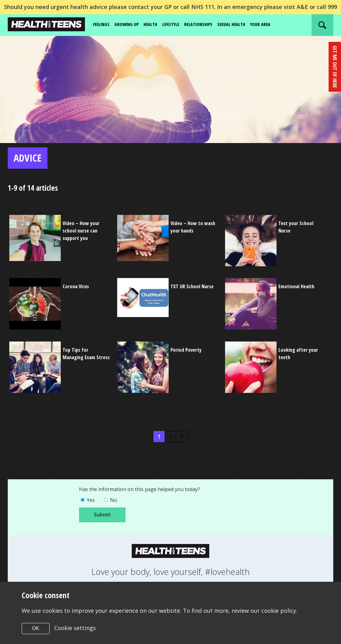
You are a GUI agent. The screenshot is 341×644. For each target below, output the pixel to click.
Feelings (102, 25)
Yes (92, 502)
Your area (276, 25)
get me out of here (334, 65)
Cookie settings (75, 628)
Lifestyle (178, 25)
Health (155, 25)
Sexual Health (244, 25)
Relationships (208, 25)
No (116, 502)
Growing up (130, 25)
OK (35, 628)
